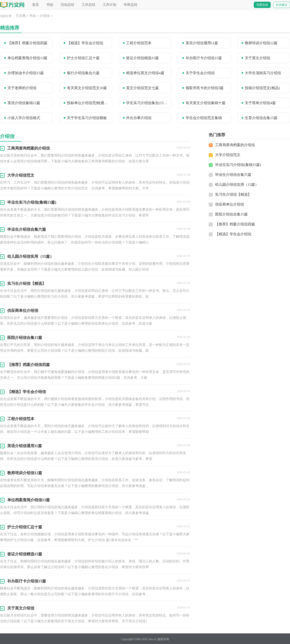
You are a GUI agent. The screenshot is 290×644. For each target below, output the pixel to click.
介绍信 (45, 16)
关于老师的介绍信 (22, 88)
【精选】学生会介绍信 (85, 43)
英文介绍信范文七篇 (142, 88)
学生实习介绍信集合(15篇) (147, 103)
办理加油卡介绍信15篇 (26, 73)
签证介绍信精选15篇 (142, 58)
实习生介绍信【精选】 (233, 194)
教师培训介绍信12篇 (261, 43)
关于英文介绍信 (257, 58)
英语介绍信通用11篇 (202, 43)
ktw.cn (152, 639)
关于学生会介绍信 (200, 73)
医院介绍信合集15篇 (231, 214)
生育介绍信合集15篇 (261, 118)
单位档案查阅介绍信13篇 (27, 58)
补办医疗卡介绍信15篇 (204, 58)
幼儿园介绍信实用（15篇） (237, 185)
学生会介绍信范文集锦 (204, 118)
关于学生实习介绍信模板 (87, 118)
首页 (36, 5)
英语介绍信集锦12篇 (24, 103)
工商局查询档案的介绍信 (235, 145)
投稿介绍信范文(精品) (262, 88)
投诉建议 (282, 5)
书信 (50, 5)
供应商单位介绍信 (230, 204)
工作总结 (88, 5)
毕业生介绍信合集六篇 (233, 175)
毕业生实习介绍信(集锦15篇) (238, 165)
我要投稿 (262, 5)
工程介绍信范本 (139, 43)
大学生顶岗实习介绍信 (263, 73)
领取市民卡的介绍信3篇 (205, 88)
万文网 (21, 16)
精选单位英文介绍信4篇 (145, 73)
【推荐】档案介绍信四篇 (27, 43)
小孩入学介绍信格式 (24, 118)
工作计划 (109, 5)
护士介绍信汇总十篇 (83, 58)
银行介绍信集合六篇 (83, 73)
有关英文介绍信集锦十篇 (206, 103)
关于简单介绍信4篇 (260, 103)
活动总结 (67, 5)
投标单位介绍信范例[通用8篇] (88, 103)
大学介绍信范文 (228, 155)
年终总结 (130, 5)
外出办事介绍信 (139, 118)
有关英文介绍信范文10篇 (87, 88)
